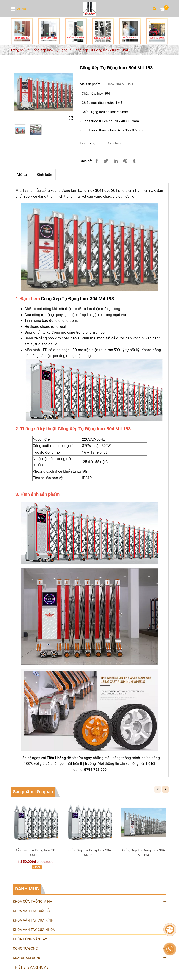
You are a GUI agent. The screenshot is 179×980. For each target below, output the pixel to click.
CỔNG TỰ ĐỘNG (90, 948)
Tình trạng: (88, 143)
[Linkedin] (116, 161)
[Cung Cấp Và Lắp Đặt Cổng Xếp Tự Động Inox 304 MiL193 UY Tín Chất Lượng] (165, 9)
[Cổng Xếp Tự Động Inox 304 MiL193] (89, 9)
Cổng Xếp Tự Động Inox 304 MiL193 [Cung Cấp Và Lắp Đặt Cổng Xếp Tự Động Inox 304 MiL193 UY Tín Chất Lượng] (77, 299)
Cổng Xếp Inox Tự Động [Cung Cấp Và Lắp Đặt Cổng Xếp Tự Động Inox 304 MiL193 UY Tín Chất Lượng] (49, 50)
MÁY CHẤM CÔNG (90, 958)
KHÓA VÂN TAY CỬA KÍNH (33, 920)
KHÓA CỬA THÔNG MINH (90, 901)
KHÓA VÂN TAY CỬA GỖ (31, 911)
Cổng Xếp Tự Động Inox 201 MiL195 (36, 853)
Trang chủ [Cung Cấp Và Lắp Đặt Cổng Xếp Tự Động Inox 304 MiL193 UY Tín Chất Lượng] (18, 50)
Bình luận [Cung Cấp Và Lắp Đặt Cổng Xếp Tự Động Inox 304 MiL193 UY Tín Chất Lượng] (44, 175)
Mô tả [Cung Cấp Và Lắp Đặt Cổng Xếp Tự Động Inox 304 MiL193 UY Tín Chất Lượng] (22, 175)
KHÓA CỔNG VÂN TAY (30, 939)
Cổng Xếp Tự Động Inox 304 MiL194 (143, 853)
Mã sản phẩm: (91, 84)
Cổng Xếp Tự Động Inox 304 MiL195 (89, 853)
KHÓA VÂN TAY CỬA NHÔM (34, 930)
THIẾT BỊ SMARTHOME (90, 967)
